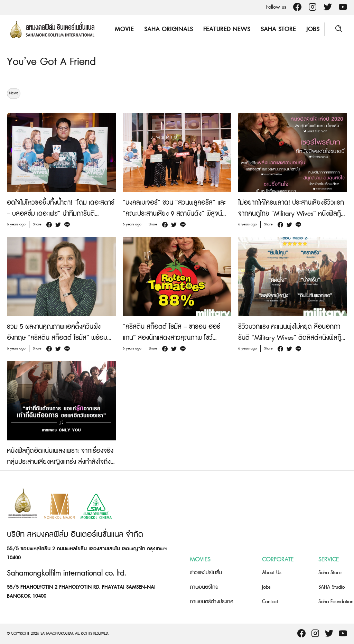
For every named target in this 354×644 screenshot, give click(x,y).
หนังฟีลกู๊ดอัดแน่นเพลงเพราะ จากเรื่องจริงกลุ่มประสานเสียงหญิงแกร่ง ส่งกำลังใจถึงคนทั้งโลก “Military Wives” (60, 462)
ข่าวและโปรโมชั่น (206, 573)
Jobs (313, 29)
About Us (272, 573)
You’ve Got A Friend (51, 62)
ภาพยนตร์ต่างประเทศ (212, 602)
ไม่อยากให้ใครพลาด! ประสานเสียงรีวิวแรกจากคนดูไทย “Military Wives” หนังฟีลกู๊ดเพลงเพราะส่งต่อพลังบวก (292, 214)
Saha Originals (169, 29)
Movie (124, 29)
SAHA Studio (332, 587)
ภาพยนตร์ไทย (204, 587)
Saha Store (278, 29)
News (14, 93)
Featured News (227, 29)
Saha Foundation (336, 602)
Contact (270, 602)
